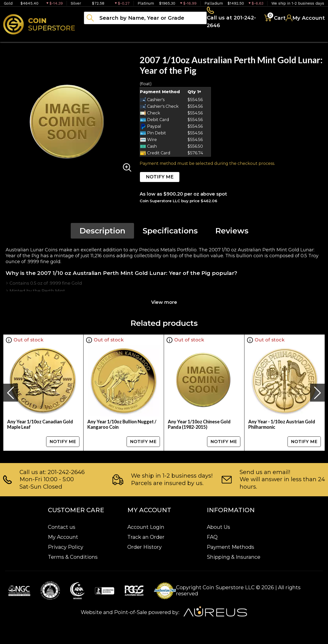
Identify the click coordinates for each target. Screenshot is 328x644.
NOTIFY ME (160, 178)
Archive (228, 38)
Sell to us (311, 38)
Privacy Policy (66, 547)
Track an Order (146, 537)
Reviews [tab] (232, 232)
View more (164, 304)
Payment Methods (230, 547)
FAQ (212, 537)
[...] (145, 19)
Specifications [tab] (170, 232)
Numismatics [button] (136, 38)
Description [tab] (102, 232)
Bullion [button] (94, 38)
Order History (145, 547)
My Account (63, 537)
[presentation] (11, 394)
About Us (218, 527)
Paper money (186, 38)
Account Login (146, 527)
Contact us (62, 527)
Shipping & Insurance (234, 557)
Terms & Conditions (73, 557)
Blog (259, 38)
